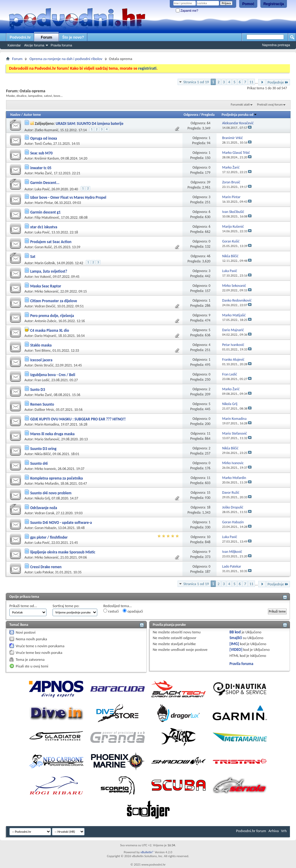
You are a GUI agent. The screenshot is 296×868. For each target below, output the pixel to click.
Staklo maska (41, 345)
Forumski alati (240, 105)
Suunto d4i (39, 463)
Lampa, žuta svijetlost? (49, 271)
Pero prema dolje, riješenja (52, 316)
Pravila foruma (61, 45)
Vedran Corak (45, 513)
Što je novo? (73, 37)
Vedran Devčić (45, 306)
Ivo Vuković (43, 277)
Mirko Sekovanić (47, 291)
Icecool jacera (41, 360)
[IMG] (234, 644)
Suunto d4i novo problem (51, 493)
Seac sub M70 (41, 153)
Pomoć (248, 4)
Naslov (15, 115)
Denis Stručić (44, 365)
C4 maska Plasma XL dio (50, 330)
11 (251, 82)
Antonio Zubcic (46, 321)
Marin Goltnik (45, 263)
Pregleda (208, 115)
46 (208, 256)
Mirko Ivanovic (45, 469)
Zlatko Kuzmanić (47, 130)
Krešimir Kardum (47, 158)
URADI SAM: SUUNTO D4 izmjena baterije (89, 124)
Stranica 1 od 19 (196, 82)
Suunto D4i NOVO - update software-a (61, 523)
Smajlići (236, 638)
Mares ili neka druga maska (52, 434)
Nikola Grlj (42, 498)
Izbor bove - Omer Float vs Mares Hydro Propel (68, 197)
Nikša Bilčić (43, 454)
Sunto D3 (38, 390)
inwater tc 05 (41, 168)
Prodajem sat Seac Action (51, 242)
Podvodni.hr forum (251, 831)
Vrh (284, 831)
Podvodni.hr (20, 37)
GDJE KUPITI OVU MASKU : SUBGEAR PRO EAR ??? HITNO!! (78, 419)
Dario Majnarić (46, 336)
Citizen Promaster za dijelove (54, 301)
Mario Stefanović (47, 439)
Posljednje (278, 82)
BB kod (235, 632)
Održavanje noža (44, 508)
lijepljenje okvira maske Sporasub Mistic (63, 552)
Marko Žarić (43, 173)
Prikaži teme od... (23, 606)
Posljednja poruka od (239, 115)
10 (208, 537)
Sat (33, 257)
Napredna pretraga (276, 45)
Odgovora (191, 115)
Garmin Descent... (45, 183)
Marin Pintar (44, 203)
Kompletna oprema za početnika (56, 478)
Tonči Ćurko (43, 144)
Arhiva (274, 831)
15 (208, 493)
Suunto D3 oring (43, 449)
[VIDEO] (236, 649)
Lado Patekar (44, 572)
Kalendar (14, 45)
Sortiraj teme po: (66, 606)
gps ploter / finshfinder (49, 537)
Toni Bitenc (43, 350)
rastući (111, 611)
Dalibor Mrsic (45, 410)
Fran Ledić (42, 380)
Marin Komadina (47, 424)
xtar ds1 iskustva (44, 227)
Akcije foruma (34, 45)
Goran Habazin (46, 528)
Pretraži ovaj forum (270, 105)
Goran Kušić (43, 247)
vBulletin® (147, 852)
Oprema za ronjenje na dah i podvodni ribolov (66, 59)
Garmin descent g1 (45, 212)
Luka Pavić (42, 189)
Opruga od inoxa (44, 138)
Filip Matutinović (47, 217)
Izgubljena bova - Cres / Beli (53, 375)
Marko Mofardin (47, 483)
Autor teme (32, 115)
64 (208, 123)
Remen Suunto (42, 404)
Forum (46, 37)
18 (208, 507)
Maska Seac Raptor (46, 286)
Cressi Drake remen (46, 567)
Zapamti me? (187, 11)
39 (208, 182)
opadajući (133, 611)
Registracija (274, 4)
